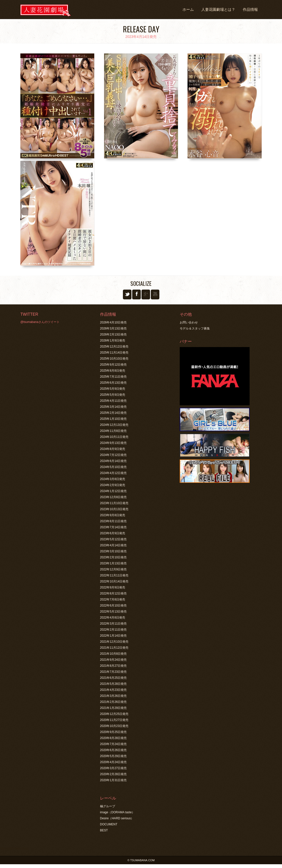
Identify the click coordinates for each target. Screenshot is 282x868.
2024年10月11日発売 (114, 437)
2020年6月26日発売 (113, 750)
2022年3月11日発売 (113, 624)
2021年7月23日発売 (113, 672)
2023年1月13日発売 (113, 563)
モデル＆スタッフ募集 (195, 328)
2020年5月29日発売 (113, 756)
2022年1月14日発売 (113, 636)
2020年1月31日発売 (113, 780)
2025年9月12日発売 (113, 365)
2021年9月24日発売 (113, 660)
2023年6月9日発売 (113, 533)
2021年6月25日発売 (113, 678)
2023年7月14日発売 (113, 527)
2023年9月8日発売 (113, 515)
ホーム (188, 9)
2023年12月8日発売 (113, 497)
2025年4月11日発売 (113, 401)
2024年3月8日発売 (113, 479)
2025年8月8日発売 (113, 371)
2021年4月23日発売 (113, 690)
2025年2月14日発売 (113, 413)
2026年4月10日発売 (113, 322)
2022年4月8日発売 (113, 618)
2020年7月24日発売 (113, 744)
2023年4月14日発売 (113, 545)
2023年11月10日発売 (114, 503)
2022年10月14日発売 (114, 581)
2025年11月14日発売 (114, 353)
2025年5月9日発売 (113, 389)
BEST (104, 830)
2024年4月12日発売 (113, 473)
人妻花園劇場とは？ (218, 9)
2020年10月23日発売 (114, 726)
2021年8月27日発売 (113, 666)
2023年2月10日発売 (113, 557)
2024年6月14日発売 (113, 461)
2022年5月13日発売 (113, 612)
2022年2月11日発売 (113, 630)
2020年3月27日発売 (113, 768)
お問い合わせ (189, 322)
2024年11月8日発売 (113, 431)
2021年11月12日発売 (114, 648)
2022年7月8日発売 (113, 599)
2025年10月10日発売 (114, 359)
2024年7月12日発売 (113, 455)
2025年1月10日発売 (113, 419)
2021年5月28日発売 (113, 684)
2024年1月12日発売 (113, 491)
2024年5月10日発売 (113, 467)
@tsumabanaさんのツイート (40, 322)
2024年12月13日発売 (114, 425)
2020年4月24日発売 (113, 762)
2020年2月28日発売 (113, 774)
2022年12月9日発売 (113, 569)
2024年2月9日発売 (113, 485)
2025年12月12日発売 (114, 347)
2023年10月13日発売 (114, 509)
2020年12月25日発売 (114, 714)
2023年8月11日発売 (113, 521)
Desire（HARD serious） (117, 818)
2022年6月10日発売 (113, 606)
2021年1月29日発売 (113, 708)
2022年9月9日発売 (113, 587)
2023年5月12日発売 (113, 539)
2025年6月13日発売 (113, 383)
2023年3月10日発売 (113, 551)
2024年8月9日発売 (113, 449)
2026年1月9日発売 (113, 341)
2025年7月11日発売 (113, 377)
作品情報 (250, 9)
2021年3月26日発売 (113, 696)
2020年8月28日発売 (113, 738)
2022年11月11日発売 (114, 575)
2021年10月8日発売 (113, 654)
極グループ (108, 806)
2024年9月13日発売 (113, 443)
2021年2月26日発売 (113, 702)
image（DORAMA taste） (117, 812)
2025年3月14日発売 (113, 407)
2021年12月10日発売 (114, 642)
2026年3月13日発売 (113, 328)
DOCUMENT (109, 824)
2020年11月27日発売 (114, 720)
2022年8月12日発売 (113, 593)
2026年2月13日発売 (113, 335)
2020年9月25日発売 (113, 732)
